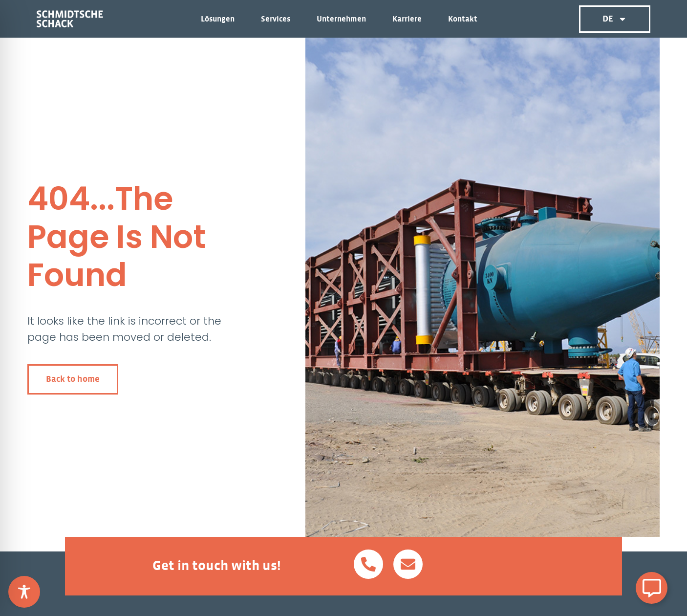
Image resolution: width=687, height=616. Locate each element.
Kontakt (463, 19)
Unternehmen (344, 19)
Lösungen (220, 19)
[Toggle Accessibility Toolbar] (24, 592)
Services (278, 19)
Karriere (409, 19)
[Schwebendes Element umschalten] (652, 588)
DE (615, 19)
